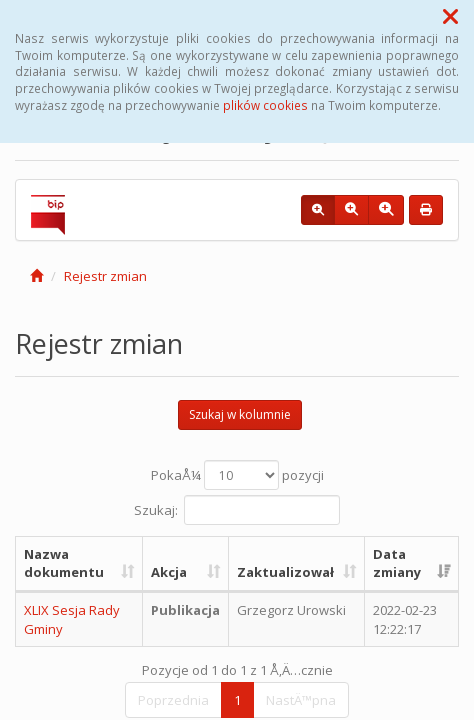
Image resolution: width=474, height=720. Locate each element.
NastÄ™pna (301, 700)
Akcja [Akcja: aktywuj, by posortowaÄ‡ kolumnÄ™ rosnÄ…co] (169, 572)
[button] (450, 16)
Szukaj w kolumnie (240, 414)
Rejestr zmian (105, 276)
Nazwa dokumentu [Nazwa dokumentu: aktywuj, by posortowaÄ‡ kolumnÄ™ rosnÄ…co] (64, 563)
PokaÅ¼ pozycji (237, 475)
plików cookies (265, 105)
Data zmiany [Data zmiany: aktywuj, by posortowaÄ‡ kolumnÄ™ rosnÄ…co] (397, 563)
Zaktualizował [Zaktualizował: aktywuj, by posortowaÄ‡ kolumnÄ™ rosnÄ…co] (285, 572)
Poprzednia (173, 700)
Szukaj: (237, 510)
